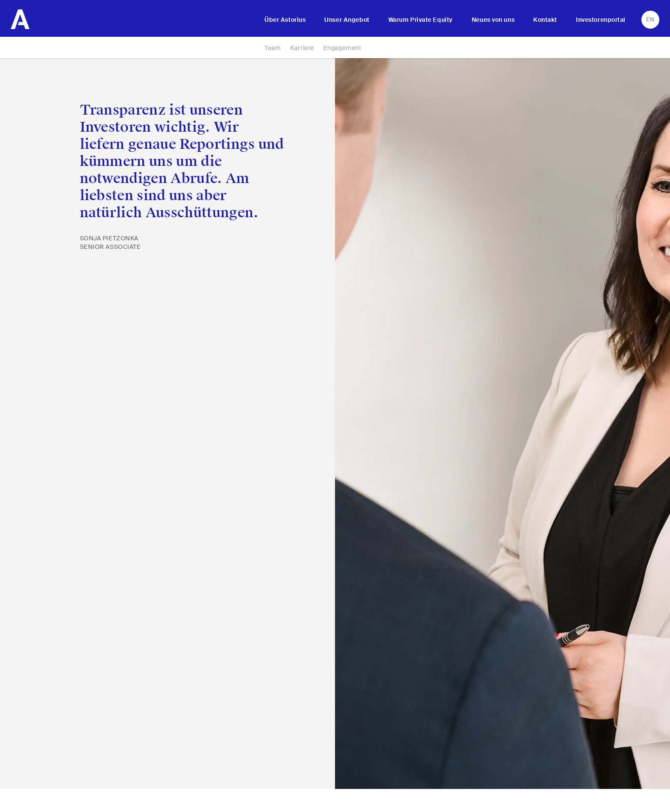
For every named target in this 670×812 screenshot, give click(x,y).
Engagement (342, 48)
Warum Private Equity (421, 20)
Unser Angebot (347, 20)
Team (273, 48)
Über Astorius (285, 20)
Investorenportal (601, 20)
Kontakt (545, 20)
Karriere (302, 48)
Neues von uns (493, 20)
